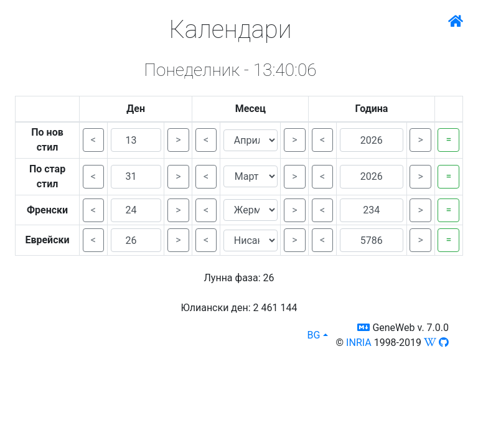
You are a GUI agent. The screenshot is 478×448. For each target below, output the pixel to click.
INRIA (359, 343)
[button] (363, 328)
